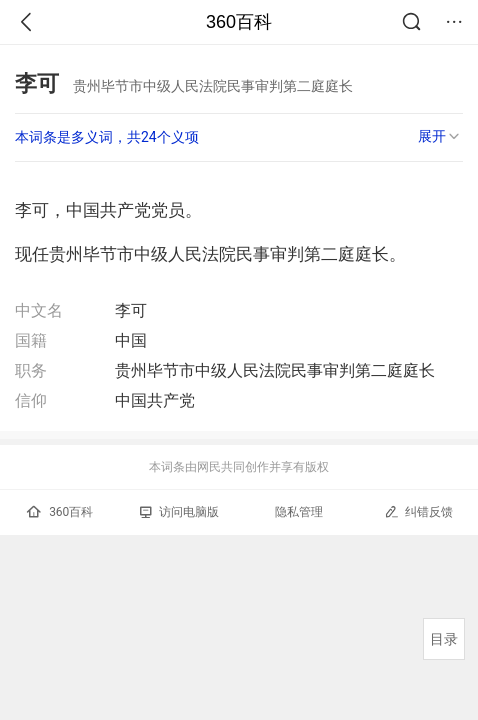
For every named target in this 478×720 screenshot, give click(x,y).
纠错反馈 (418, 511)
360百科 (239, 22)
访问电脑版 (179, 512)
